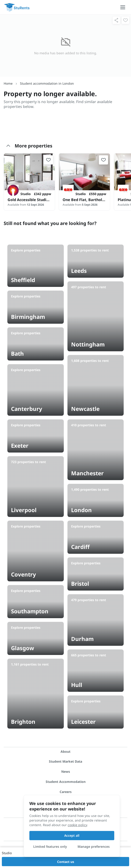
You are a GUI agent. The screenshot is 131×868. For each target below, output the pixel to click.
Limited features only (50, 846)
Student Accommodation (66, 782)
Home (8, 83)
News (66, 771)
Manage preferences (94, 846)
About (65, 751)
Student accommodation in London (47, 83)
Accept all (72, 835)
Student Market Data (65, 761)
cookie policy (77, 825)
